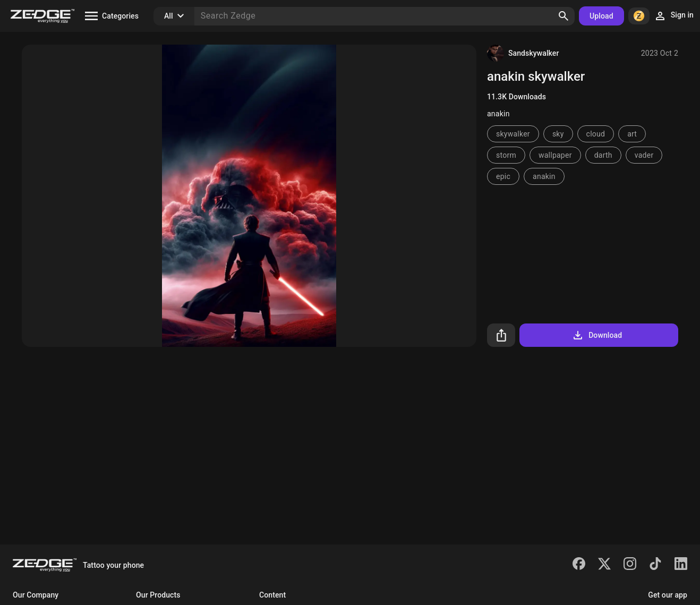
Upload (601, 16)
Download (597, 335)
